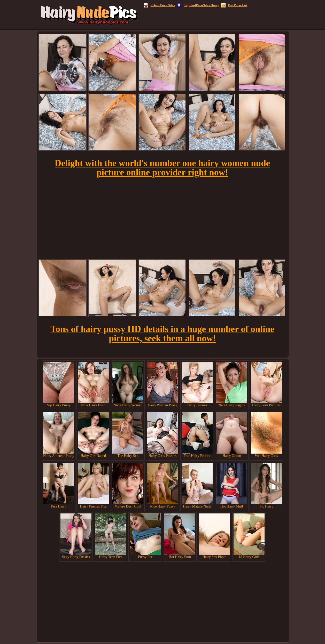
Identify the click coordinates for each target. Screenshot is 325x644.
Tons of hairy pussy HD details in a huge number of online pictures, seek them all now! (162, 334)
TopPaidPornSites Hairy (198, 5)
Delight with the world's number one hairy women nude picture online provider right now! (162, 168)
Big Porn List (234, 5)
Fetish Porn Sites (159, 5)
